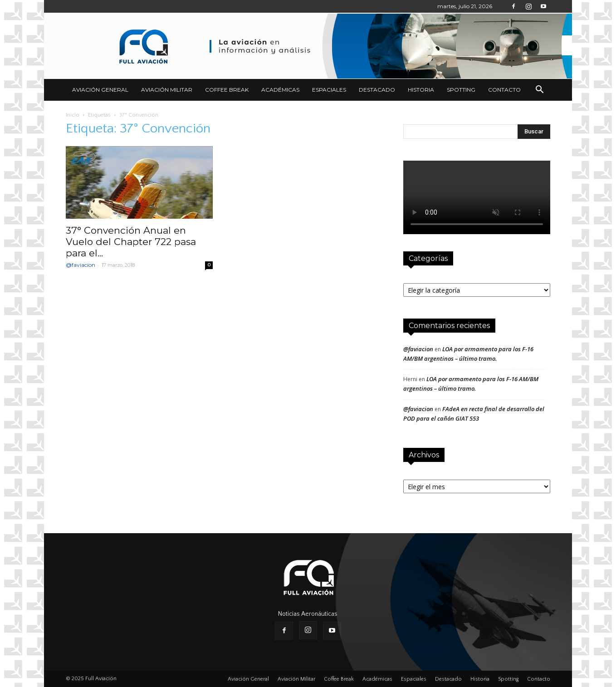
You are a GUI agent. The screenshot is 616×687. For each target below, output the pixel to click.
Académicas (280, 90)
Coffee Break (227, 90)
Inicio (73, 115)
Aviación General (100, 90)
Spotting (461, 90)
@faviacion (81, 265)
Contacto (504, 90)
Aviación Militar (167, 90)
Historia (421, 90)
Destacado (377, 90)
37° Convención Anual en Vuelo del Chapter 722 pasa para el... (131, 242)
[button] (539, 90)
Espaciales (329, 90)
